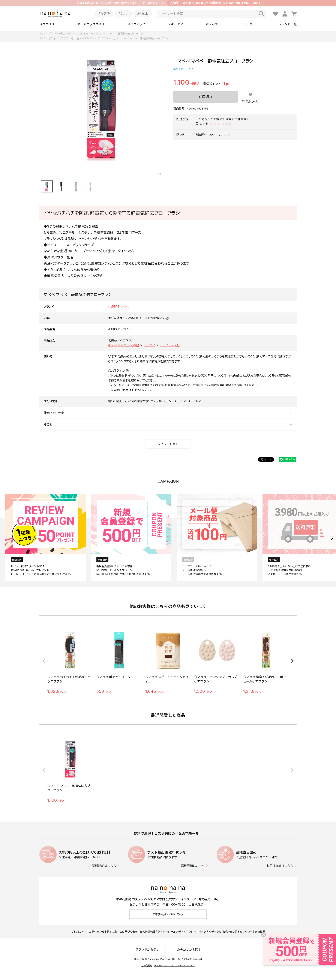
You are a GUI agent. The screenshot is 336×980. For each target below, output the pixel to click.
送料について (217, 135)
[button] (332, 538)
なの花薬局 (147, 965)
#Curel (123, 14)
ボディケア (213, 24)
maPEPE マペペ (84, 34)
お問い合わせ (97, 932)
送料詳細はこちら (104, 866)
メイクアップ (136, 24)
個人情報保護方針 (150, 932)
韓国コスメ (47, 24)
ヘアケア (250, 24)
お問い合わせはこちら (168, 914)
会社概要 (260, 932)
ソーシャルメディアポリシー (179, 932)
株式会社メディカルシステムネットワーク (175, 965)
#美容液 (104, 14)
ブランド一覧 (288, 24)
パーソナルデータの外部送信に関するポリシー (225, 932)
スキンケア (175, 24)
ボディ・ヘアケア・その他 (64, 38)
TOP (42, 34)
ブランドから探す (147, 949)
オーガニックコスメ (91, 24)
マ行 (69, 34)
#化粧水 (143, 14)
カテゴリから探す (189, 949)
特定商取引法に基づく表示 (122, 932)
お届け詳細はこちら (280, 866)
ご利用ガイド (79, 932)
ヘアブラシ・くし (105, 38)
